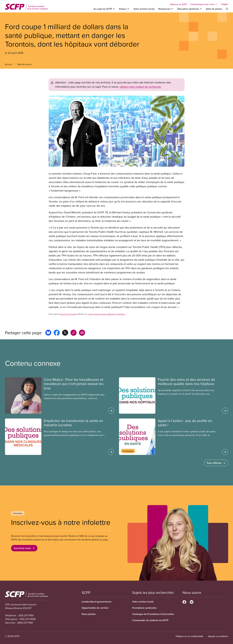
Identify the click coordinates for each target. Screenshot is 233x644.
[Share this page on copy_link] (74, 333)
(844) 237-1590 (25, 623)
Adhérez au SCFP (178, 4)
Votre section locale (144, 9)
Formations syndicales (144, 608)
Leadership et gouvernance (97, 602)
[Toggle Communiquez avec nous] (204, 4)
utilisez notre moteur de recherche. (140, 87)
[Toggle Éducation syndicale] (190, 9)
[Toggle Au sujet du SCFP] (105, 9)
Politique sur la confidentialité (189, 636)
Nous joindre (89, 614)
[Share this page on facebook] (57, 333)
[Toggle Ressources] (166, 9)
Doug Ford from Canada (68, 314)
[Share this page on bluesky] (48, 333)
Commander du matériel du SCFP (150, 620)
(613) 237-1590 (26, 615)
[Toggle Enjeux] (124, 9)
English (225, 4)
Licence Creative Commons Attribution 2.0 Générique (107, 314)
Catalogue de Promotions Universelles (153, 614)
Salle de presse (214, 9)
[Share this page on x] (65, 333)
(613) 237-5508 (28, 619)
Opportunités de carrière (95, 608)
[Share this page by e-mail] (82, 333)
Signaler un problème (218, 636)
